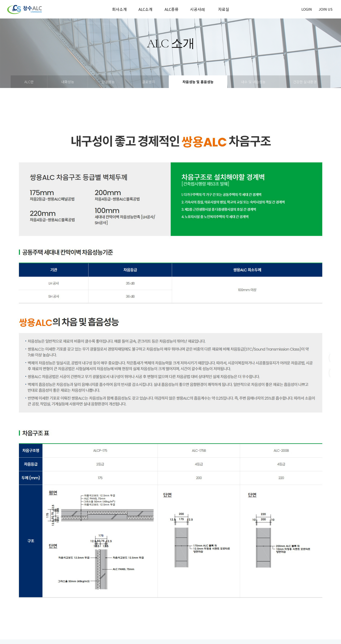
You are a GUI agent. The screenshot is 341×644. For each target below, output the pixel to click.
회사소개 (119, 9)
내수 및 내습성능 (253, 82)
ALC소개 (145, 9)
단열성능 (108, 82)
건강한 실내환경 (305, 82)
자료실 (224, 9)
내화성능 (68, 82)
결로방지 (149, 82)
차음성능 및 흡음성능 (198, 82)
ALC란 (29, 82)
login (307, 9)
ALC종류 (172, 9)
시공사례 (198, 9)
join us (326, 9)
